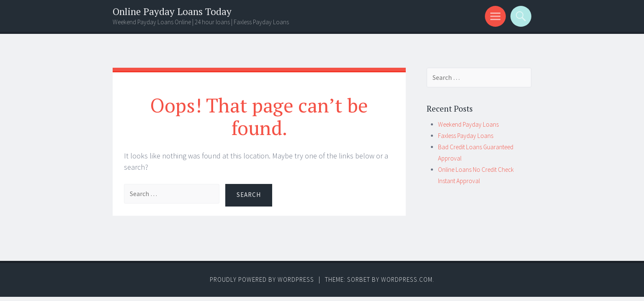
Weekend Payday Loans (468, 124)
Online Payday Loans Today (172, 11)
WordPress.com (407, 279)
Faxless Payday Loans (466, 136)
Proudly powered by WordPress (262, 279)
